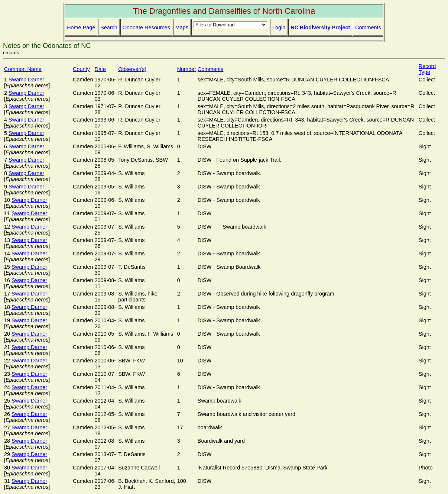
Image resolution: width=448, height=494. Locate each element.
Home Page (81, 28)
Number (187, 69)
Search (109, 28)
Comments (368, 28)
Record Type (427, 69)
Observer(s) (132, 69)
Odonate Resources (146, 28)
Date (100, 69)
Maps (182, 28)
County (81, 69)
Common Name (23, 69)
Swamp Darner (26, 80)
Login (279, 28)
